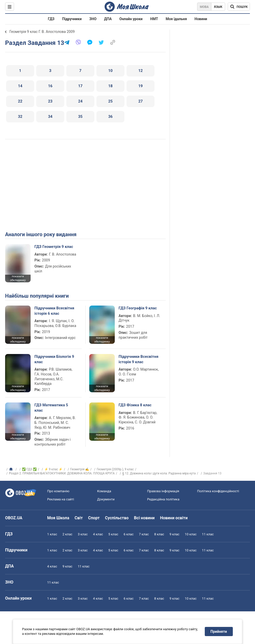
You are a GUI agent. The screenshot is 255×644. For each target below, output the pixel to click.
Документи (106, 499)
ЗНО (93, 19)
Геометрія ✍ (80, 469)
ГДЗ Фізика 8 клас (135, 405)
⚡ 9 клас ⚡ (54, 469)
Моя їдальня (176, 19)
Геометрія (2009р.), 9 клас (115, 469)
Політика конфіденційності (218, 491)
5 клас (113, 534)
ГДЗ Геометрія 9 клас (54, 247)
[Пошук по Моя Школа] (239, 7)
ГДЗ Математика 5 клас (51, 408)
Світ (79, 518)
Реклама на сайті (61, 499)
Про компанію (58, 491)
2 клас (67, 534)
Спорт (94, 518)
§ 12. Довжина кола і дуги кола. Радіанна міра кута (159, 473)
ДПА (108, 19)
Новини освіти (174, 518)
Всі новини (144, 518)
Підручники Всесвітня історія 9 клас (138, 359)
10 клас (191, 534)
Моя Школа (58, 518)
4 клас (98, 534)
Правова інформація (163, 491)
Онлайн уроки (131, 19)
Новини (201, 19)
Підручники (72, 19)
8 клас (159, 534)
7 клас (144, 534)
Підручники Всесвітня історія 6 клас (54, 311)
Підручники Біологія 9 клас (54, 359)
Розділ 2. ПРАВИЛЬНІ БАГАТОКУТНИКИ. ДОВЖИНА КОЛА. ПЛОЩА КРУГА (62, 473)
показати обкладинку (18, 278)
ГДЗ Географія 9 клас (138, 308)
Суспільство (117, 518)
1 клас (52, 534)
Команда (104, 491)
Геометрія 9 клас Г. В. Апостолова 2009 (42, 32)
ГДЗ (51, 19)
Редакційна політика (163, 499)
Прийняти (219, 632)
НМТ (154, 19)
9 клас (175, 534)
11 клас (208, 534)
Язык (218, 7)
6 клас (129, 534)
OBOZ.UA (14, 518)
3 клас (83, 534)
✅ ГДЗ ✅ (29, 469)
